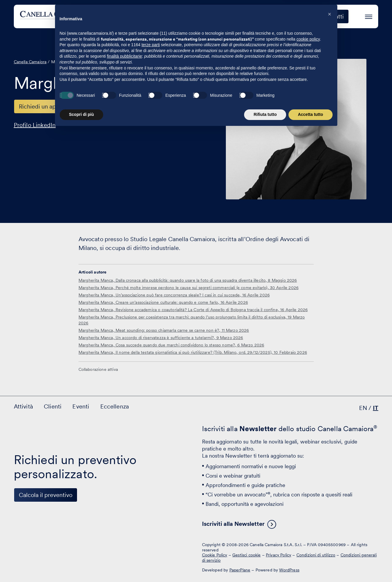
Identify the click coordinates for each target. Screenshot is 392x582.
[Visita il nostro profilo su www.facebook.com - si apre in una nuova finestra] (39, 549)
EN (363, 408)
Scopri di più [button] (82, 566)
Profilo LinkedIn (35, 125)
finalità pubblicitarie (125, 508)
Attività (196, 16)
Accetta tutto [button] (311, 566)
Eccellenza (291, 16)
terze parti (151, 496)
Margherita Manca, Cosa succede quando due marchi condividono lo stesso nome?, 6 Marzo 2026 (171, 345)
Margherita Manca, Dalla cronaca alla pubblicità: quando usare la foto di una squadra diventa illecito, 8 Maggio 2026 (188, 280)
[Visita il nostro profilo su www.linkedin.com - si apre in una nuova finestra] (21, 549)
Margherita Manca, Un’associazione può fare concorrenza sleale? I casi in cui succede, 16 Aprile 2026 (174, 295)
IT (376, 408)
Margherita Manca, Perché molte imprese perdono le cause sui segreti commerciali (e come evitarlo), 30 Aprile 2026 (189, 288)
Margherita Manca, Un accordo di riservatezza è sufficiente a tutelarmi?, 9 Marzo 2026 (161, 338)
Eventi (256, 16)
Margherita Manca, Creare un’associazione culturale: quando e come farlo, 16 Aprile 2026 (163, 302)
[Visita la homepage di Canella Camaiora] (63, 16)
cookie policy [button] (308, 491)
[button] (330, 466)
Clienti (226, 16)
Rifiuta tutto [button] (265, 566)
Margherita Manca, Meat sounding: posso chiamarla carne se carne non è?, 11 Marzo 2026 (164, 330)
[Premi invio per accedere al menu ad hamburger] (369, 16)
